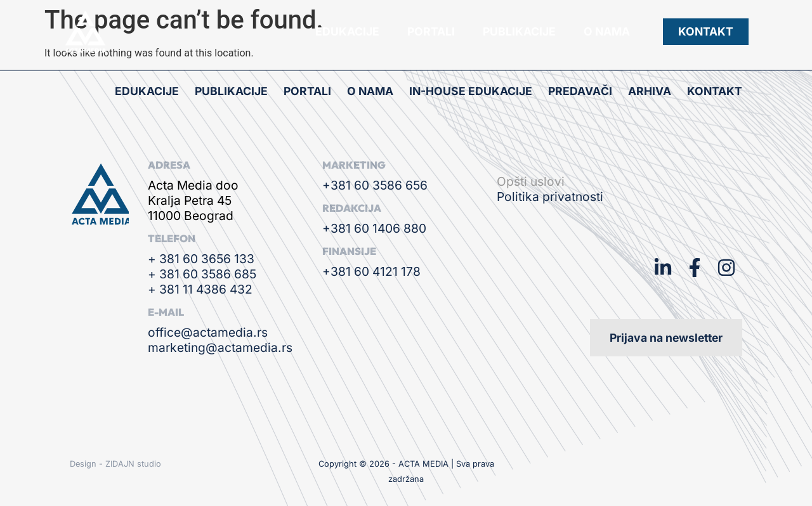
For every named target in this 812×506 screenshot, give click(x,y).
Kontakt (715, 91)
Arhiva (650, 91)
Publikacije (519, 31)
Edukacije (347, 31)
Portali (431, 31)
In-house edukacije (471, 91)
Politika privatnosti (550, 197)
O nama (607, 31)
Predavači (580, 91)
